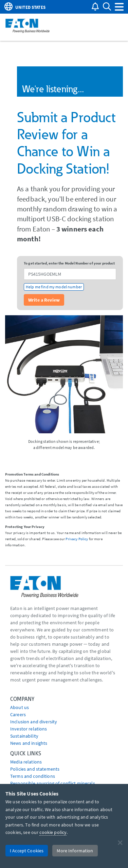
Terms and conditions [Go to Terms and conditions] (33, 776)
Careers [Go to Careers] (18, 714)
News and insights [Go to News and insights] (29, 743)
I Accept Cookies (27, 851)
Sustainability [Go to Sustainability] (24, 736)
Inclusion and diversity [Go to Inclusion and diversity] (34, 722)
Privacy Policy (77, 539)
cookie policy (53, 832)
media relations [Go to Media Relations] (26, 762)
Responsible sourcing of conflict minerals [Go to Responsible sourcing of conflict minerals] (53, 783)
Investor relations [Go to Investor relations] (29, 729)
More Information (75, 851)
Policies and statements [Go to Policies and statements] (35, 769)
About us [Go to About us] (20, 707)
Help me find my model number (54, 287)
